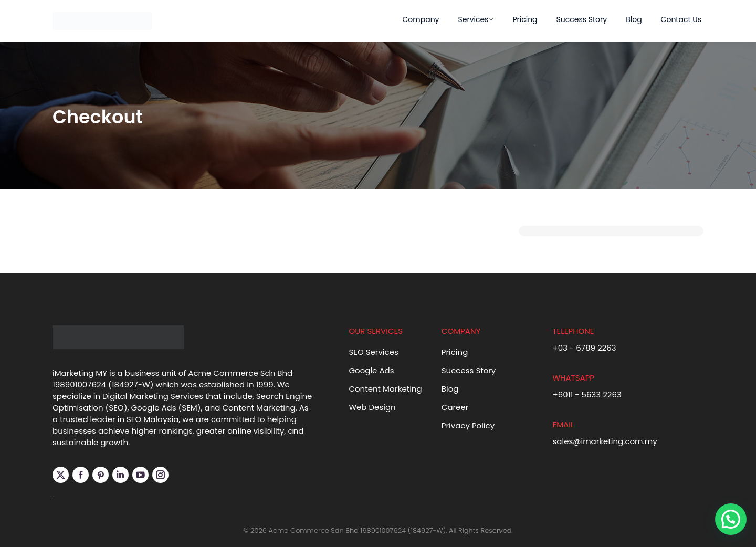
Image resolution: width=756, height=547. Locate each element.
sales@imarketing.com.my (605, 441)
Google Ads (371, 370)
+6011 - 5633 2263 (587, 395)
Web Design (372, 407)
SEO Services (373, 352)
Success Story (469, 370)
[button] (731, 519)
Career (455, 407)
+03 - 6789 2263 (584, 348)
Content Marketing (385, 389)
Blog (450, 389)
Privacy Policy (468, 425)
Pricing (455, 352)
